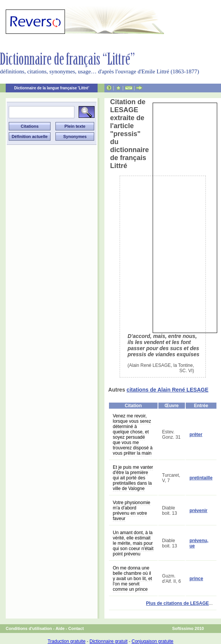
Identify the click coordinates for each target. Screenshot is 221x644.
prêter (196, 435)
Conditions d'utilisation (29, 628)
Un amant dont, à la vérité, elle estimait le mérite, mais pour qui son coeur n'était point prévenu (133, 543)
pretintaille (201, 478)
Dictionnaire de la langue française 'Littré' (52, 88)
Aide (60, 628)
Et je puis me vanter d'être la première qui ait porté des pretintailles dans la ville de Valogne (133, 478)
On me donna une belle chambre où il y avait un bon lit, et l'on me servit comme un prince (132, 579)
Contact (76, 628)
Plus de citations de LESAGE (178, 603)
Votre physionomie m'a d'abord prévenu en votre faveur (132, 511)
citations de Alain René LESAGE (167, 390)
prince (196, 579)
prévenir (198, 511)
